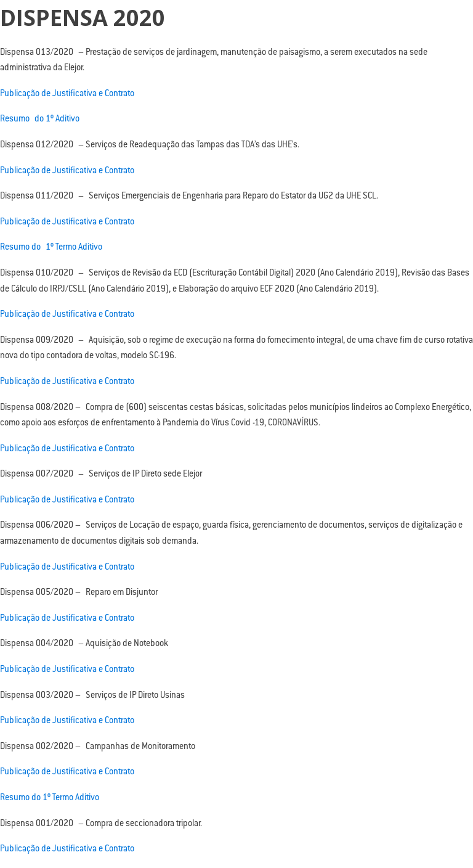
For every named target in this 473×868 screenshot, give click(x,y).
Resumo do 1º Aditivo (40, 120)
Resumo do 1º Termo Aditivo (51, 248)
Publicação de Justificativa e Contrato (67, 94)
